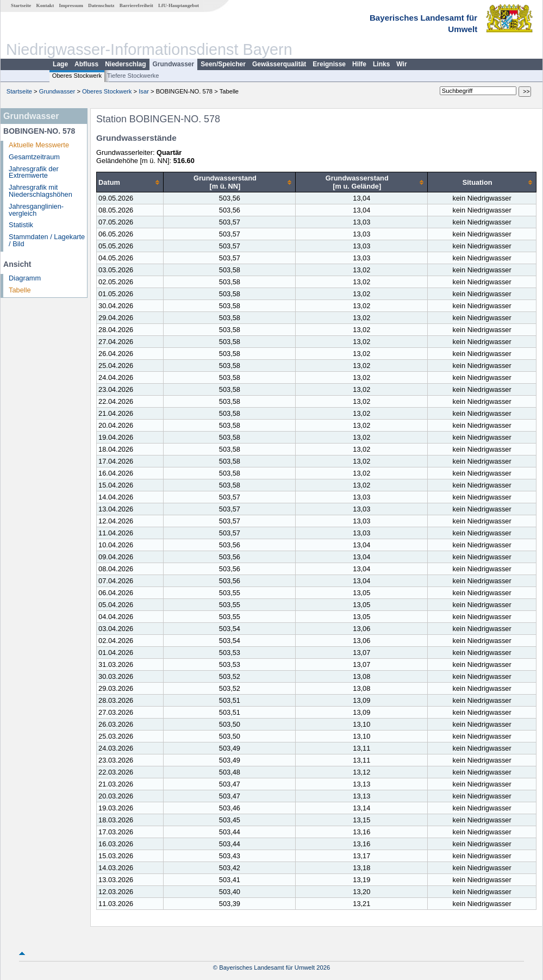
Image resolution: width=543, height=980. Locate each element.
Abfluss (86, 64)
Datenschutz (101, 5)
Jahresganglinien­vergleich (36, 210)
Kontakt (45, 5)
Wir (401, 64)
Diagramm (25, 278)
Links (381, 64)
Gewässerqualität (279, 64)
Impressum (71, 5)
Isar (144, 91)
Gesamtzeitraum (34, 157)
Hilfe (359, 64)
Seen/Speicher (223, 64)
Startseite (21, 5)
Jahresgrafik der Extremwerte (34, 172)
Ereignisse (329, 64)
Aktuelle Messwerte (39, 145)
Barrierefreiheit (136, 5)
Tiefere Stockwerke (133, 76)
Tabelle (20, 290)
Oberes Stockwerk (77, 76)
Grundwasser (174, 64)
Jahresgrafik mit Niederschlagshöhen (40, 191)
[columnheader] (130, 182)
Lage (60, 64)
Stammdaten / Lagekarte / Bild (47, 240)
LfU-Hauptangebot (179, 5)
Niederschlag (125, 64)
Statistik (21, 225)
